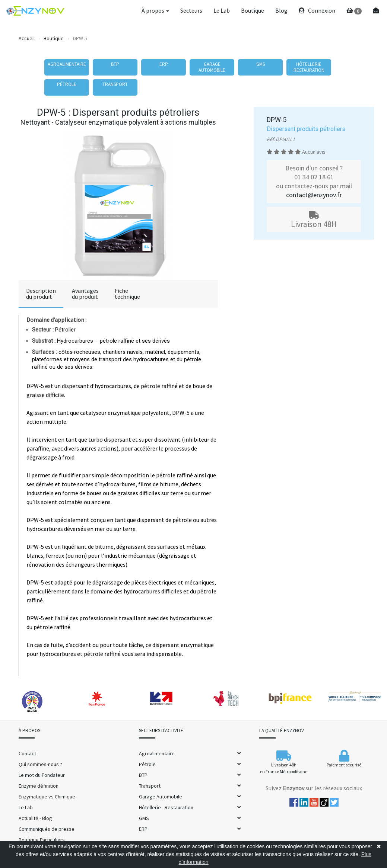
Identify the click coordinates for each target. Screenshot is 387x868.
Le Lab (222, 10)
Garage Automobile (161, 797)
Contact (27, 753)
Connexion (317, 10)
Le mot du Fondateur (42, 775)
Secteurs (191, 10)
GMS (144, 818)
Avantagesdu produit (85, 294)
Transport (150, 786)
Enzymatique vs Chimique (47, 797)
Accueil (27, 38)
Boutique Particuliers (42, 840)
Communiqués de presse (47, 829)
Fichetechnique (127, 294)
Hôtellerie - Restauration (166, 807)
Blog (281, 10)
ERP (143, 829)
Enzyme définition (39, 786)
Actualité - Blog (35, 818)
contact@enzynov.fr (314, 195)
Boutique (253, 10)
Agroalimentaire (157, 753)
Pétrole (147, 764)
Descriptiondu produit (41, 294)
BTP (143, 775)
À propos (155, 10)
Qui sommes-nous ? (40, 764)
